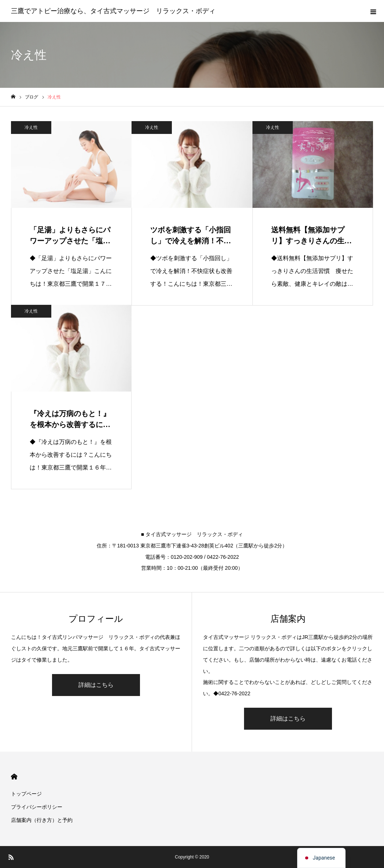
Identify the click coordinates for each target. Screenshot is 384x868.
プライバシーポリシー (37, 807)
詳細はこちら (96, 685)
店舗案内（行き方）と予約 (42, 820)
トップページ (26, 794)
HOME (14, 777)
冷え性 (31, 127)
